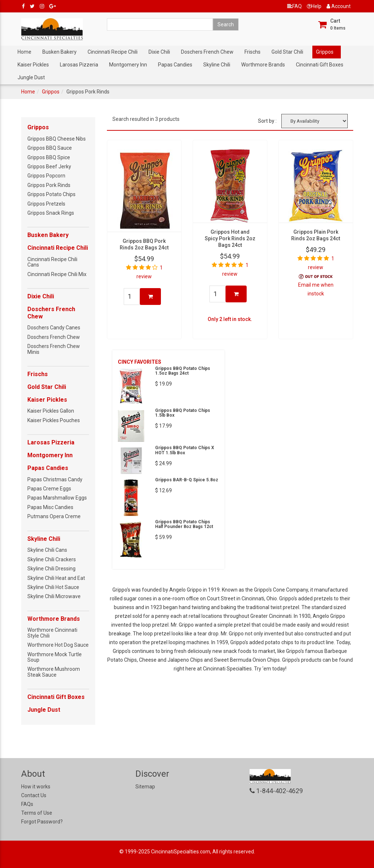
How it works (36, 787)
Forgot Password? (42, 822)
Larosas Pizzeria (79, 65)
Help (314, 6)
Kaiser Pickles (33, 65)
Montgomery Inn (128, 65)
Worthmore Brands (263, 65)
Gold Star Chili (287, 52)
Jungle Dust (31, 77)
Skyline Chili (217, 65)
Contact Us (34, 795)
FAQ (294, 6)
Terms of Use (37, 813)
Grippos (325, 52)
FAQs (27, 804)
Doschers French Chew (207, 52)
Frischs (252, 52)
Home (24, 52)
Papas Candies (175, 65)
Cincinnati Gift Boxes (320, 65)
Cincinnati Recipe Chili (113, 52)
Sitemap (145, 787)
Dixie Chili (159, 52)
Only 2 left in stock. (230, 319)
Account (339, 6)
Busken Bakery (59, 52)
